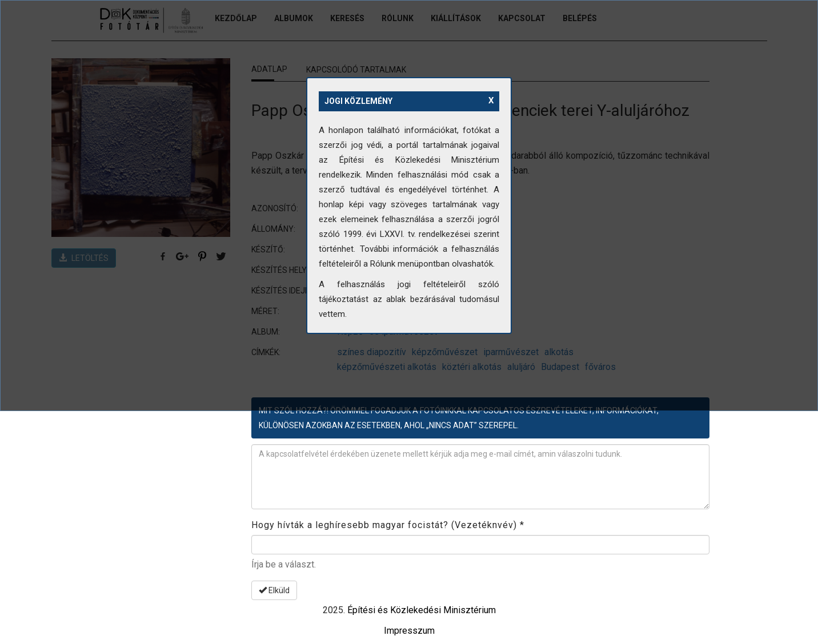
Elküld (274, 590)
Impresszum (409, 631)
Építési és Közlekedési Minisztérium (422, 610)
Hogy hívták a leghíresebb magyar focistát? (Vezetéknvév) (388, 525)
